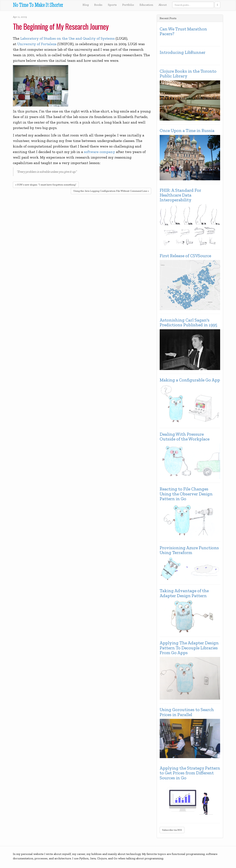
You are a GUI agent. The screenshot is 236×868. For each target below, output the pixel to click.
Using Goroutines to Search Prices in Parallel (187, 712)
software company (99, 152)
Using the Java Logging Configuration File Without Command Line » (111, 191)
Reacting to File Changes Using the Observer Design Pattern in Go (186, 494)
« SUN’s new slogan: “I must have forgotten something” (46, 185)
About (163, 5)
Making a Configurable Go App (190, 380)
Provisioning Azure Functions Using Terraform (189, 550)
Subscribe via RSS (172, 830)
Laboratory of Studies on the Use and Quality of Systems (67, 38)
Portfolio (128, 5)
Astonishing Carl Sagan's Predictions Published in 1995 (188, 323)
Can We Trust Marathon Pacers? (183, 31)
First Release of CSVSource (185, 256)
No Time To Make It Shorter (38, 6)
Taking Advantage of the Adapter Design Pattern (184, 593)
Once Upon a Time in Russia (187, 131)
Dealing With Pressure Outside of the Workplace (185, 437)
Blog (86, 5)
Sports (112, 5)
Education (146, 5)
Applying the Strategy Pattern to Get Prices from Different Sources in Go (190, 773)
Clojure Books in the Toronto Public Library (188, 74)
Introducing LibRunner (183, 52)
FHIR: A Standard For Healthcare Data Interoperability (180, 195)
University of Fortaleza (37, 44)
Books (98, 5)
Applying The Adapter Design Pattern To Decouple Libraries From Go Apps (189, 648)
